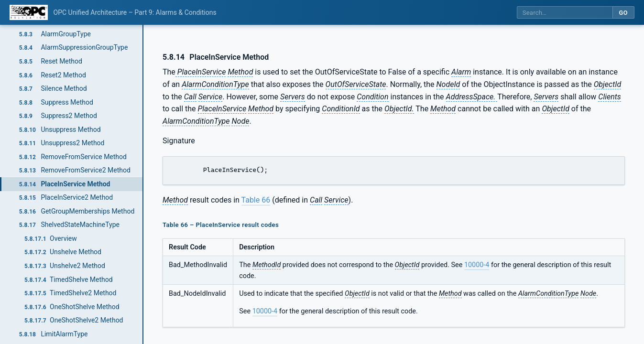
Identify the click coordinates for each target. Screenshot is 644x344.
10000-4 (477, 265)
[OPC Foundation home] (29, 12)
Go (623, 13)
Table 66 (256, 200)
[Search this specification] (565, 13)
